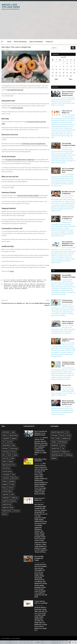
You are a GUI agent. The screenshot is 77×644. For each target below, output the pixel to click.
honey (60, 124)
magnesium (58, 126)
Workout (25, 289)
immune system (7, 471)
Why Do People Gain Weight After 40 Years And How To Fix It (68, 403)
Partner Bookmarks (20, 42)
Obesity (40, 280)
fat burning (61, 120)
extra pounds (14, 448)
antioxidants (71, 117)
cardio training (13, 435)
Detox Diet (54, 151)
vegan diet (22, 286)
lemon (70, 124)
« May (56, 79)
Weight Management (21, 282)
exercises (7, 284)
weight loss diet (29, 287)
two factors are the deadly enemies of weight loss (20, 160)
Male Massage (63, 442)
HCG (53, 439)
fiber (52, 122)
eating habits (55, 120)
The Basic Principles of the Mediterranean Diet (68, 364)
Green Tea (5, 458)
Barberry (44, 608)
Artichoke (37, 608)
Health (13, 280)
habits (21, 284)
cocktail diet (58, 119)
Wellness (40, 282)
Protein (70, 255)
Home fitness (70, 178)
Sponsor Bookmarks (36, 42)
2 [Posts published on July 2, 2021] (67, 63)
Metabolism (32, 280)
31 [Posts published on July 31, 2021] (71, 76)
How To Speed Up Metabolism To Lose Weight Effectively (68, 244)
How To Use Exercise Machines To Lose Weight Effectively (68, 93)
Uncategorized (56, 452)
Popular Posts (62, 103)
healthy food (43, 479)
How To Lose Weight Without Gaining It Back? (68, 170)
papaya (70, 128)
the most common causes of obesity (28, 195)
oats (52, 128)
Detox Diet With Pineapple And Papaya (39, 558)
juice (63, 124)
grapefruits (57, 122)
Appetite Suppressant (68, 306)
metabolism (54, 103)
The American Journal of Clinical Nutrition (33, 144)
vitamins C (70, 132)
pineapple (54, 130)
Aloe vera (64, 117)
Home (9, 42)
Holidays (54, 442)
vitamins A (64, 132)
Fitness (63, 176)
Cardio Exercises (60, 99)
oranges (65, 128)
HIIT (70, 101)
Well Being (32, 282)
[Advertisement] (38, 24)
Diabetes (59, 151)
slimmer (15, 286)
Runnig (71, 180)
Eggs (58, 370)
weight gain (31, 286)
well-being (63, 163)
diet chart (67, 119)
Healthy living (22, 280)
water (53, 134)
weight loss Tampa (65, 136)
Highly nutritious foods (69, 155)
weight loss (41, 286)
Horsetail (37, 621)
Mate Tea (42, 623)
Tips (45, 280)
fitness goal (65, 101)
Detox (70, 149)
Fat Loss (7, 280)
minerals (71, 126)
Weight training (15, 289)
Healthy (33, 284)
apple (53, 119)
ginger (16, 455)
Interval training (39, 482)
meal (60, 157)
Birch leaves (38, 609)
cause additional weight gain (15, 90)
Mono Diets (15, 478)
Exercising (54, 101)
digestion (72, 119)
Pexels (12, 271)
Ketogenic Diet (66, 385)
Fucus (40, 613)
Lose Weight (41, 284)
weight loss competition (13, 287)
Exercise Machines (70, 99)
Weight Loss (8, 282)
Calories (5, 435)
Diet (63, 119)
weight (56, 134)
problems (7, 286)
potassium (68, 130)
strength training (70, 103)
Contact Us (49, 42)
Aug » (71, 79)
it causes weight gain (17, 108)
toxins (53, 132)
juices (67, 124)
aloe (73, 115)
